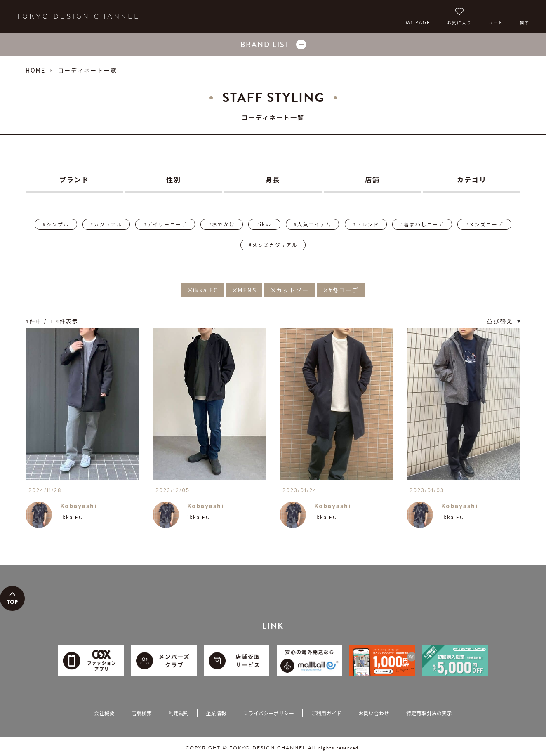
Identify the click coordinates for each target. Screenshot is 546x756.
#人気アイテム (312, 224)
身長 (273, 179)
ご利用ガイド (326, 713)
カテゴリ (472, 179)
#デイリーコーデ (165, 224)
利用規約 (179, 713)
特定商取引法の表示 (429, 713)
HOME (35, 70)
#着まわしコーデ (422, 224)
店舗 (372, 179)
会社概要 (104, 713)
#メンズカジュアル (273, 245)
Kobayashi (79, 506)
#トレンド (366, 224)
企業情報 (216, 713)
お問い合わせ (374, 713)
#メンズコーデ (484, 224)
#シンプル (56, 224)
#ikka (264, 224)
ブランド (74, 179)
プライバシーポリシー (269, 713)
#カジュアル (106, 224)
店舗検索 (142, 713)
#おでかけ (222, 224)
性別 (174, 179)
